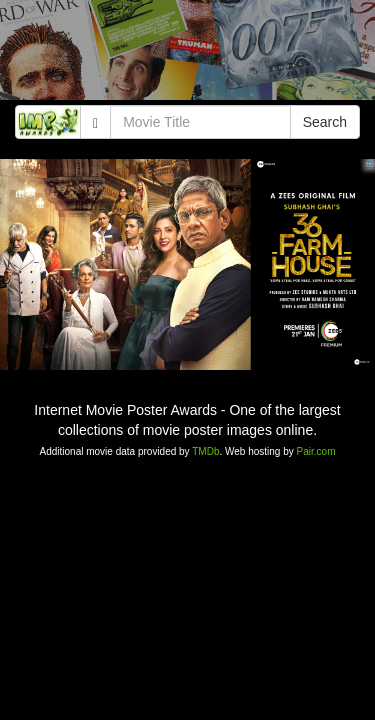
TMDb (205, 451)
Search (325, 122)
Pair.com (316, 451)
